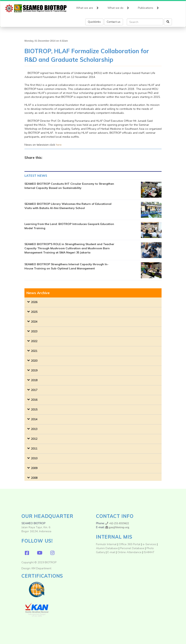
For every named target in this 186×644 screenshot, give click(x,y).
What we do (118, 7)
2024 (34, 322)
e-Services (149, 544)
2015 (34, 410)
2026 (34, 302)
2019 (34, 371)
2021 (34, 351)
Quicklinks (94, 22)
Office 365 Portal (130, 544)
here (59, 145)
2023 (34, 331)
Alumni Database (107, 548)
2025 (34, 312)
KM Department (41, 568)
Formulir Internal (106, 544)
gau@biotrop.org (119, 527)
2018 (34, 380)
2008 (34, 478)
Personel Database (132, 548)
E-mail (112, 552)
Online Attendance (129, 552)
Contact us (114, 22)
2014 (34, 419)
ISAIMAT (149, 552)
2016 (34, 400)
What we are (87, 7)
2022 (34, 341)
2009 (34, 468)
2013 (34, 429)
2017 (34, 390)
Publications (148, 7)
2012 (34, 439)
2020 (34, 361)
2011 (34, 449)
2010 (34, 458)
